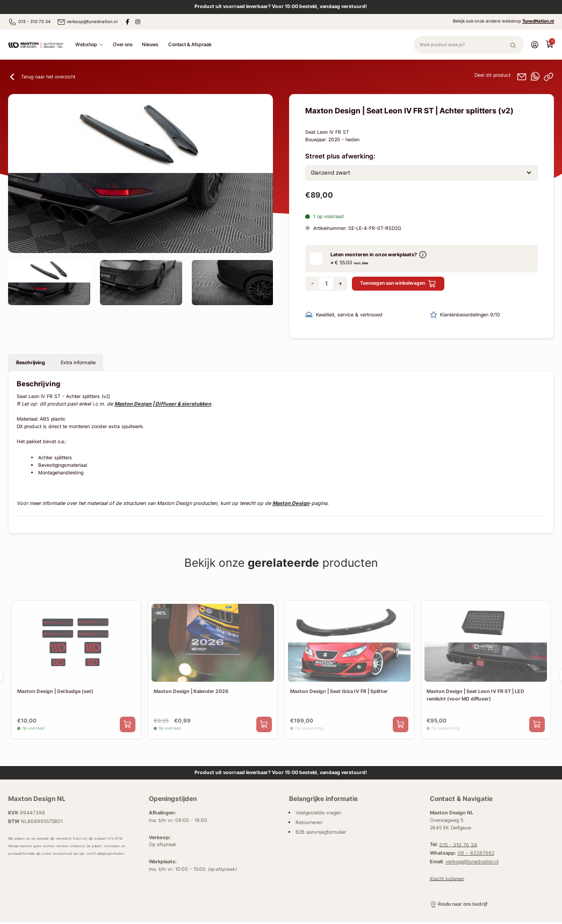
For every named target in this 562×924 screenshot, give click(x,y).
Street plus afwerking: (340, 156)
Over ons (123, 44)
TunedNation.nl (538, 21)
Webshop (89, 45)
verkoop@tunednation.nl (88, 22)
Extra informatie (78, 362)
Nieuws (150, 44)
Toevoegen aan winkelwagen (398, 284)
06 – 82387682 (476, 853)
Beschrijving (31, 362)
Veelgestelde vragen (318, 813)
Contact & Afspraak (190, 44)
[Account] (535, 44)
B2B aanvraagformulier (321, 832)
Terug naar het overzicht (42, 77)
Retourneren (309, 822)
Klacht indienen (447, 878)
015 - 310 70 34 (29, 22)
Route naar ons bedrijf (459, 904)
